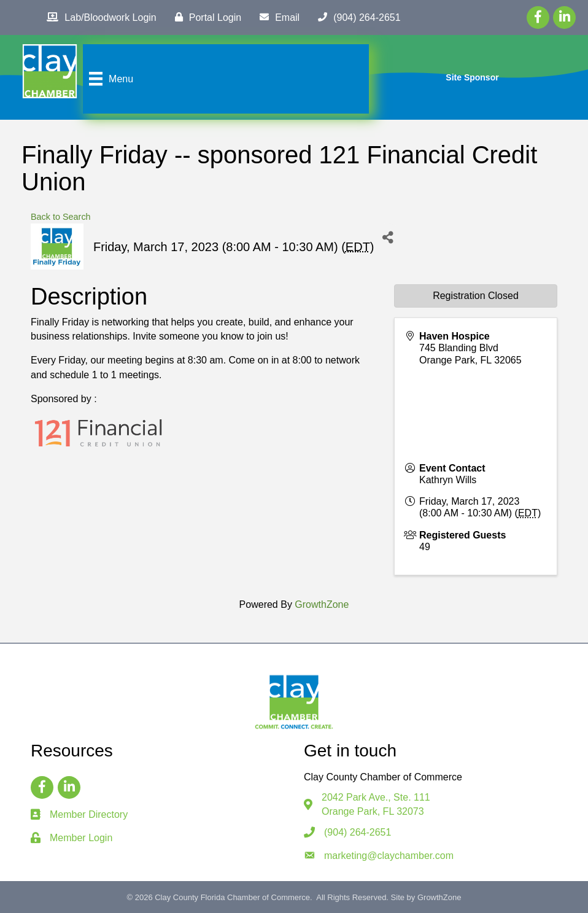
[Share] (388, 237)
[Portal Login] (205, 17)
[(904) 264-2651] (356, 17)
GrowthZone (322, 604)
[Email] (277, 17)
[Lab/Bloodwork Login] (98, 17)
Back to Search (61, 217)
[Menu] (110, 79)
